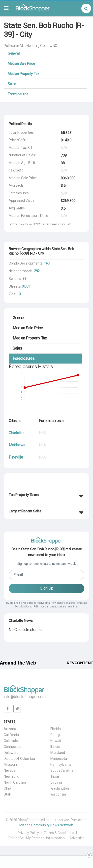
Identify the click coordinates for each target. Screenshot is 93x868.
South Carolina (62, 770)
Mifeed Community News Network (46, 825)
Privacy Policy (28, 833)
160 (47, 263)
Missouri (10, 765)
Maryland (58, 753)
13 (19, 294)
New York (11, 776)
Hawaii (56, 741)
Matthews (17, 445)
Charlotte (16, 433)
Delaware (11, 753)
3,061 (26, 286)
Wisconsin (58, 794)
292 (37, 271)
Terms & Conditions (59, 833)
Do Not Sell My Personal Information (37, 838)
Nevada (10, 770)
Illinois (55, 747)
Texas (55, 776)
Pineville (16, 457)
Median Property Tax (23, 74)
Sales (12, 84)
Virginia (56, 782)
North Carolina (15, 782)
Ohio (7, 788)
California (11, 735)
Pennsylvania (61, 765)
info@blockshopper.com (25, 697)
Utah (7, 794)
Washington (60, 788)
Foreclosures (18, 94)
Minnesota (59, 759)
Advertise (77, 838)
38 (24, 279)
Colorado (11, 741)
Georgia (56, 735)
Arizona (10, 729)
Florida (56, 729)
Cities (15, 421)
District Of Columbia (19, 759)
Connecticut (13, 747)
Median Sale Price (21, 64)
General (14, 53)
